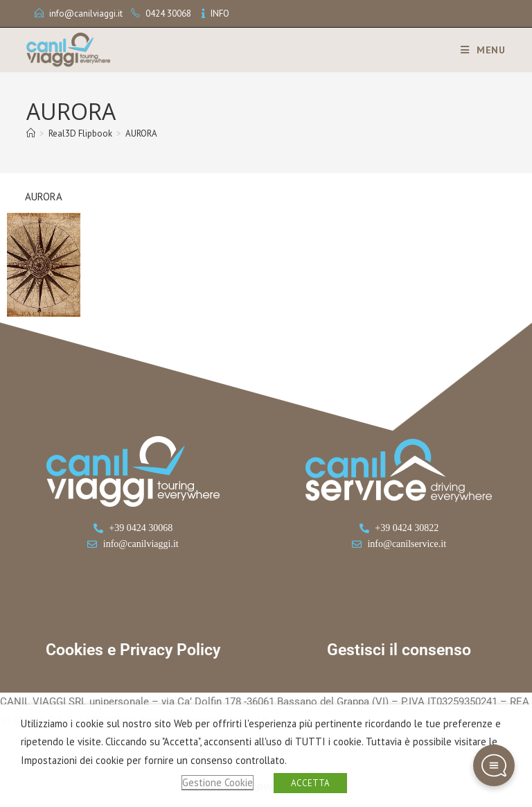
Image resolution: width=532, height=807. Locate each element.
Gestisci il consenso (399, 650)
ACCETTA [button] (310, 783)
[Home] (31, 133)
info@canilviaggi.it (86, 14)
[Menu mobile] (478, 50)
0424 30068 (168, 14)
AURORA (141, 133)
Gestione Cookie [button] (218, 782)
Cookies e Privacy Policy (133, 650)
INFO (220, 14)
